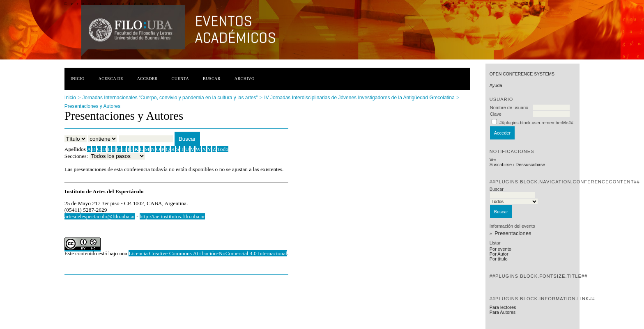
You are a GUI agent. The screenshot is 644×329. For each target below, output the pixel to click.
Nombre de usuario (509, 107)
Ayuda (496, 85)
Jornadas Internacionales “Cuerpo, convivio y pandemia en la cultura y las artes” (170, 98)
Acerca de (111, 79)
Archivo (245, 79)
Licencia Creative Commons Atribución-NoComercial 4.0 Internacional (208, 253)
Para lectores (503, 307)
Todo (223, 149)
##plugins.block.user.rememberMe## (536, 123)
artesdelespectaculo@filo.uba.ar (100, 216)
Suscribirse (501, 164)
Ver (493, 160)
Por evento (500, 249)
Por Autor (499, 254)
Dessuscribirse (530, 164)
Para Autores (503, 312)
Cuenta (181, 79)
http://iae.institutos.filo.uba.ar (172, 216)
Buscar (212, 79)
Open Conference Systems (522, 74)
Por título (499, 259)
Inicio (78, 79)
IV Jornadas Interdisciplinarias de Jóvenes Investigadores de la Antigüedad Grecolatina (359, 98)
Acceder (147, 79)
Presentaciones (513, 233)
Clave (496, 114)
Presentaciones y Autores (92, 106)
